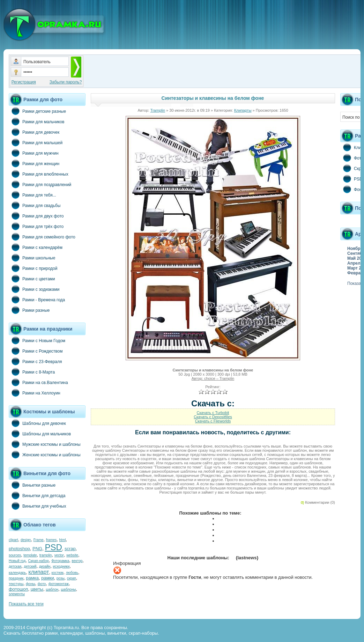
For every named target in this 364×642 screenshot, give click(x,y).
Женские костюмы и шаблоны (45, 455)
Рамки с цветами (32, 279)
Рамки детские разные (37, 111)
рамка (32, 578)
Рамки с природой (33, 268)
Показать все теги (26, 604)
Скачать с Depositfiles (213, 417)
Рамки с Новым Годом (37, 340)
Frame (39, 540)
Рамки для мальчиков (36, 121)
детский (30, 566)
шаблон (52, 589)
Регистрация (24, 82)
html (63, 540)
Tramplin (158, 110)
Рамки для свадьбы (35, 205)
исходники (61, 566)
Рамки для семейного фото (42, 237)
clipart (13, 540)
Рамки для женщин (34, 163)
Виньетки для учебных (37, 506)
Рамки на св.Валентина (38, 382)
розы (61, 578)
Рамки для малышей (36, 142)
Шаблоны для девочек (37, 423)
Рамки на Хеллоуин (35, 393)
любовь (72, 573)
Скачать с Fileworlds (213, 421)
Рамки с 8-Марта (32, 372)
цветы (37, 589)
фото (42, 584)
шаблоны (68, 589)
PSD (53, 547)
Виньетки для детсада (37, 495)
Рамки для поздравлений (40, 184)
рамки (47, 578)
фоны (31, 584)
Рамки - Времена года (37, 300)
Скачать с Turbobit (213, 413)
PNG (37, 549)
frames (51, 540)
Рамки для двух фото (36, 216)
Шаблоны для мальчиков (40, 434)
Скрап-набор (39, 561)
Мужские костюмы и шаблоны (45, 444)
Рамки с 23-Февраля (35, 361)
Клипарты (243, 110)
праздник (16, 578)
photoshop (19, 549)
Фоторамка (60, 561)
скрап (72, 578)
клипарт (39, 572)
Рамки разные (29, 310)
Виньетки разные (32, 485)
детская (15, 566)
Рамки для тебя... (32, 195)
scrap (70, 549)
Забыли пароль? (66, 82)
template (30, 555)
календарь (17, 573)
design (26, 540)
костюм (58, 573)
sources (15, 555)
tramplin (46, 555)
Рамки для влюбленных (39, 174)
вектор (77, 561)
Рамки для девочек (34, 132)
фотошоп (18, 589)
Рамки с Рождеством (36, 351)
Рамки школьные (32, 258)
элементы (17, 594)
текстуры (16, 584)
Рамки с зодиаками (34, 289)
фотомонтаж (59, 584)
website (72, 555)
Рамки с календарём (36, 247)
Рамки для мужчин (34, 153)
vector (59, 555)
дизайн (45, 566)
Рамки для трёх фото (36, 226)
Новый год (17, 561)
